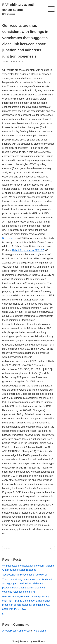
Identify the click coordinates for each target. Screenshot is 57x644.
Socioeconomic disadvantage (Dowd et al (25, 575)
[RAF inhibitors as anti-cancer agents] (19, 9)
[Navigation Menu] (51, 9)
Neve (15, 641)
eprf (7, 61)
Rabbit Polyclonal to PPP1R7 (28, 250)
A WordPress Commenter (16, 631)
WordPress (39, 641)
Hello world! (40, 631)
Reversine (8, 238)
